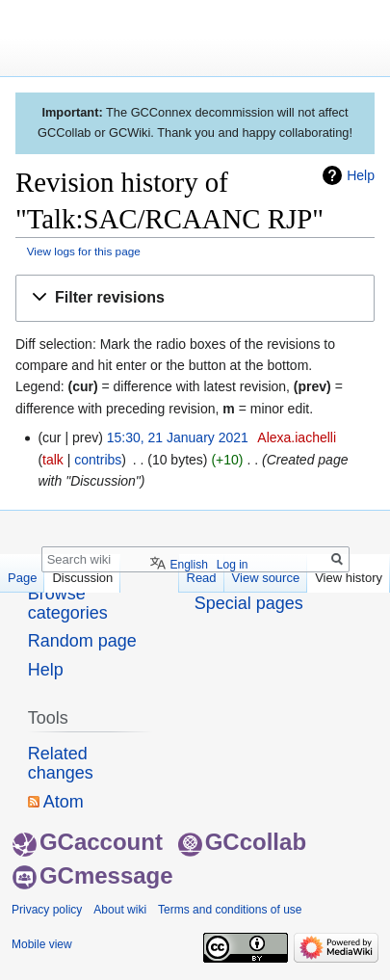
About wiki (120, 910)
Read (202, 578)
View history (349, 578)
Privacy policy (47, 910)
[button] (195, 298)
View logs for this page (84, 251)
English (188, 565)
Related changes (61, 763)
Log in (233, 565)
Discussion (82, 578)
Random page (82, 641)
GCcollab (242, 842)
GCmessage (93, 875)
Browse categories (68, 603)
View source (266, 578)
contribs (98, 460)
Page (22, 578)
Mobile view (42, 944)
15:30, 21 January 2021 (178, 437)
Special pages (249, 603)
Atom (64, 802)
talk (53, 460)
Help (361, 175)
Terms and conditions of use (230, 910)
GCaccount (88, 842)
